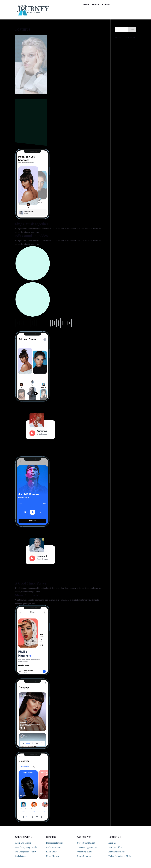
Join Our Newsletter (117, 852)
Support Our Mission (86, 843)
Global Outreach (22, 856)
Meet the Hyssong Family (26, 847)
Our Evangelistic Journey (26, 852)
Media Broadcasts (54, 847)
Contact (106, 5)
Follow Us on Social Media (120, 856)
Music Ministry (53, 856)
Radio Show (51, 852)
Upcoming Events (85, 852)
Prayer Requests (84, 856)
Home (86, 5)
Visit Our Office (115, 847)
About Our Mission (23, 843)
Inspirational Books (54, 843)
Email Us (112, 843)
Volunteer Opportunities (87, 847)
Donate (96, 5)
